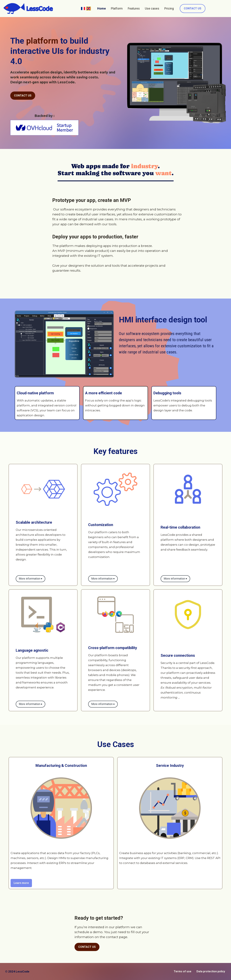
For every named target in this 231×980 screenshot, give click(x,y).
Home (101, 8)
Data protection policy (211, 971)
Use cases (152, 8)
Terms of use (183, 971)
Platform (117, 8)
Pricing (169, 8)
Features (134, 8)
